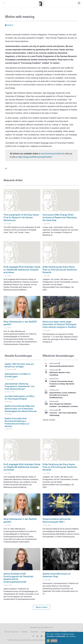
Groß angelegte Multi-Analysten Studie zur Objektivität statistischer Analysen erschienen (22, 270)
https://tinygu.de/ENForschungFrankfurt (35, 157)
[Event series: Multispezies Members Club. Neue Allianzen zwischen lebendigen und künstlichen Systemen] (60, 370)
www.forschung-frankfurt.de (53, 154)
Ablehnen (54, 641)
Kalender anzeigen (49, 420)
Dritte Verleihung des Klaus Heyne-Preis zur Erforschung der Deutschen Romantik (60, 270)
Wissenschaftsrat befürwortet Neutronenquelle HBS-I (57, 520)
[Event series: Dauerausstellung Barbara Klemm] (59, 364)
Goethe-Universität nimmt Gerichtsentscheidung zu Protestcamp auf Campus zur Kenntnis (17, 422)
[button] (41, 607)
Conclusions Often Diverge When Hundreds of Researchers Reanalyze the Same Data (60, 217)
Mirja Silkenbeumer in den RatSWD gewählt (20, 323)
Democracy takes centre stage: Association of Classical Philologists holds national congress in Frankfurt (59, 324)
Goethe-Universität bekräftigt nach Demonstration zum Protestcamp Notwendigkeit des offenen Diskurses (21, 409)
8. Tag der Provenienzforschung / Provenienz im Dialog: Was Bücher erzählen (62, 384)
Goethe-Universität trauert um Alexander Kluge (57, 575)
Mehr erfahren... (71, 636)
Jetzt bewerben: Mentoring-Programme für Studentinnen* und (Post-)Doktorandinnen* (19, 386)
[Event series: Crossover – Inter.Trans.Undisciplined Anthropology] (60, 410)
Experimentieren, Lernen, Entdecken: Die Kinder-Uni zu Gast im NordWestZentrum (63, 395)
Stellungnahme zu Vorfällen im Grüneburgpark (18, 375)
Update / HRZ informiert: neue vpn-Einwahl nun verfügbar (20, 365)
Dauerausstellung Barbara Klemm (62, 366)
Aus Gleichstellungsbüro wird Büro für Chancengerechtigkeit (20, 397)
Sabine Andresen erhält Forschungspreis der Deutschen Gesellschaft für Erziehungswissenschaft (18, 578)
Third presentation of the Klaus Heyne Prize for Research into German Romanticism (21, 217)
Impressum (42, 640)
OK (48, 641)
